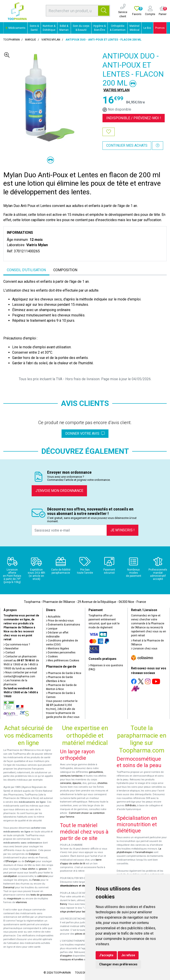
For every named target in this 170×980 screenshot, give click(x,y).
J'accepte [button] (106, 955)
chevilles (102, 783)
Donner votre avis (85, 433)
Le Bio (147, 28)
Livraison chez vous (144, 649)
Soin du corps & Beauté (81, 28)
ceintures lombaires (71, 776)
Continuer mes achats (127, 145)
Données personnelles (61, 653)
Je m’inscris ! (123, 530)
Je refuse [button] (128, 955)
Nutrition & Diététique (49, 28)
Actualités (53, 617)
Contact (9, 653)
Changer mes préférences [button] (118, 964)
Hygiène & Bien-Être (99, 28)
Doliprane (34, 854)
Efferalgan (11, 861)
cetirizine (42, 876)
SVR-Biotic (131, 806)
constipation (10, 876)
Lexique (52, 629)
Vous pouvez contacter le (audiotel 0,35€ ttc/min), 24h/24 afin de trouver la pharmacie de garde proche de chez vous (63, 709)
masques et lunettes (72, 960)
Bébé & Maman (64, 28)
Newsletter (11, 649)
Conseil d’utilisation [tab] (26, 270)
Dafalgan (30, 861)
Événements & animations (63, 625)
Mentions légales (58, 649)
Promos (160, 28)
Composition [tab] (65, 270)
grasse (43, 869)
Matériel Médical (134, 28)
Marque (31, 40)
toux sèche (29, 869)
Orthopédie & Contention (118, 28)
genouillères (96, 772)
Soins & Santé (34, 28)
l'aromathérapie (144, 852)
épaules (77, 783)
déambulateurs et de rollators (78, 886)
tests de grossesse (41, 895)
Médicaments (15, 28)
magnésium (14, 899)
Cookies (52, 657)
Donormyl (9, 887)
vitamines (21, 902)
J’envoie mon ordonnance (59, 491)
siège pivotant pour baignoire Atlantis (81, 912)
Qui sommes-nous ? (17, 645)
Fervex (36, 880)
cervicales (66, 783)
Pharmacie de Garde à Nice (64, 673)
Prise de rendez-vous (60, 621)
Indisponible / (134, 118)
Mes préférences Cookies (63, 660)
